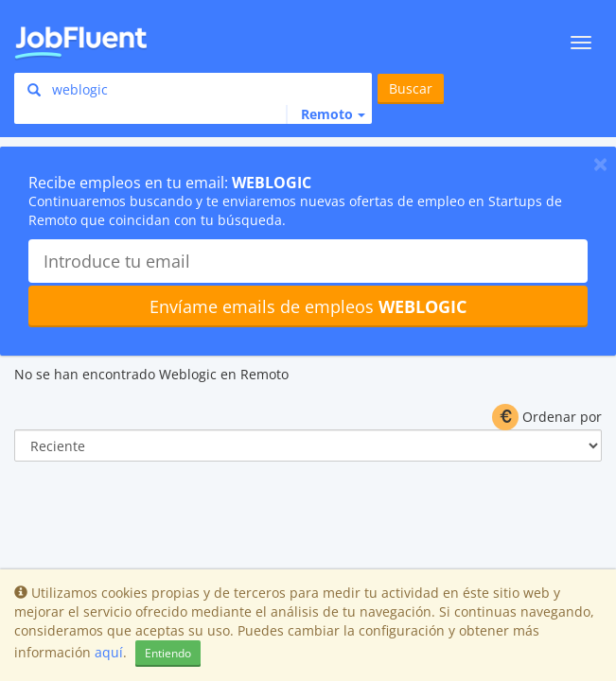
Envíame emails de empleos (308, 306)
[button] (326, 114)
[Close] (600, 164)
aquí (109, 652)
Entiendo (168, 653)
